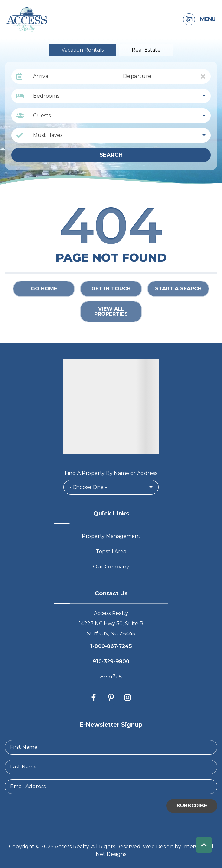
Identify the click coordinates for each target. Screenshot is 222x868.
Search (111, 155)
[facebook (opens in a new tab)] (95, 697)
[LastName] (111, 767)
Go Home (44, 289)
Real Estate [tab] (146, 50)
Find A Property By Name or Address (111, 473)
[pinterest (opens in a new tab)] (111, 697)
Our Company (111, 567)
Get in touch (111, 289)
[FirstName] (111, 747)
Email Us (111, 677)
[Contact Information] (189, 19)
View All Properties (111, 311)
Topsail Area (111, 551)
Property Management (111, 536)
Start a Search (178, 289)
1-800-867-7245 (111, 646)
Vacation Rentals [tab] (83, 50)
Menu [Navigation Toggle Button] (208, 19)
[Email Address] (111, 787)
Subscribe (192, 806)
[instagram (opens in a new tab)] (127, 697)
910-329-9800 (111, 661)
